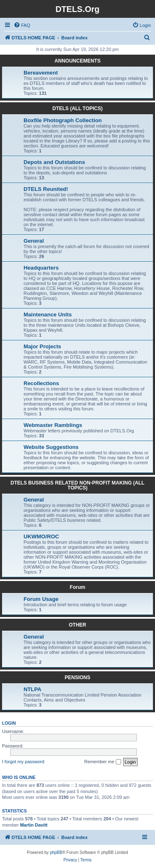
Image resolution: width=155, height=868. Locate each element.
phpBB (56, 852)
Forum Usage (41, 599)
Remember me (103, 762)
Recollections (41, 383)
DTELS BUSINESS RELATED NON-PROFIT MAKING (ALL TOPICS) (78, 485)
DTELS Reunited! (46, 189)
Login (9, 723)
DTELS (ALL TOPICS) (78, 108)
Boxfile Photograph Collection (63, 120)
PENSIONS (77, 678)
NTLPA (32, 689)
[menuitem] (22, 25)
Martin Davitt (34, 825)
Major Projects (42, 346)
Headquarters (41, 268)
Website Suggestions (51, 447)
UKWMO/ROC (41, 536)
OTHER (78, 625)
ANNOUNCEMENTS (77, 61)
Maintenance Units (48, 315)
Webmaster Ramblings (53, 425)
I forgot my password (23, 762)
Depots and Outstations (54, 162)
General (34, 241)
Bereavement (41, 73)
